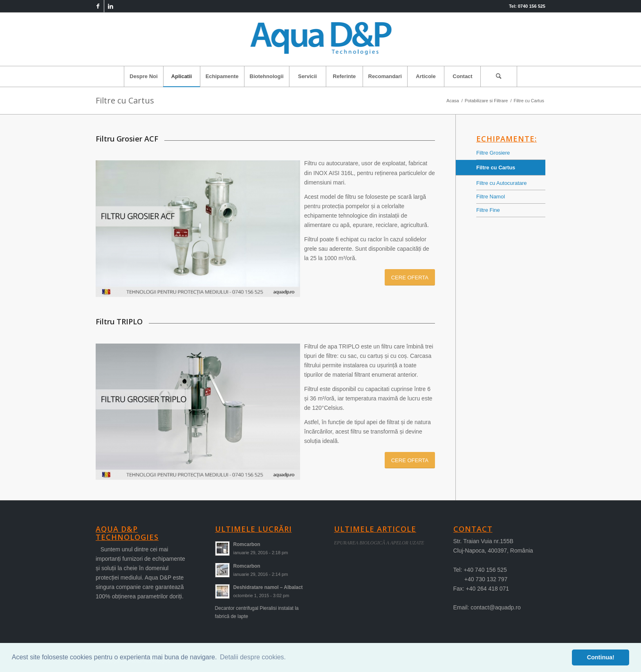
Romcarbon (247, 544)
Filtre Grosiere (493, 153)
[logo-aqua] (321, 39)
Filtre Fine (488, 210)
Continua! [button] (601, 657)
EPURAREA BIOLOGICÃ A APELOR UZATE (379, 543)
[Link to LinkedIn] (110, 6)
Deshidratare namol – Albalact (268, 587)
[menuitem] (143, 76)
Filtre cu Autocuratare (502, 183)
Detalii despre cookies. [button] (253, 657)
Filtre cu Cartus (125, 100)
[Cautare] (499, 76)
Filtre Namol (491, 197)
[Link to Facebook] (98, 6)
